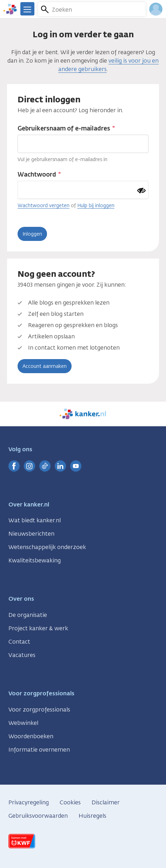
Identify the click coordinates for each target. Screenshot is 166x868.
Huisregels (92, 816)
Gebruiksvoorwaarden (38, 816)
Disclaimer (106, 802)
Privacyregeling (29, 802)
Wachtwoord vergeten (44, 205)
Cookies (70, 802)
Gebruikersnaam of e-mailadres (64, 128)
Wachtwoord (37, 174)
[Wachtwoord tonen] (141, 191)
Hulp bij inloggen (96, 205)
